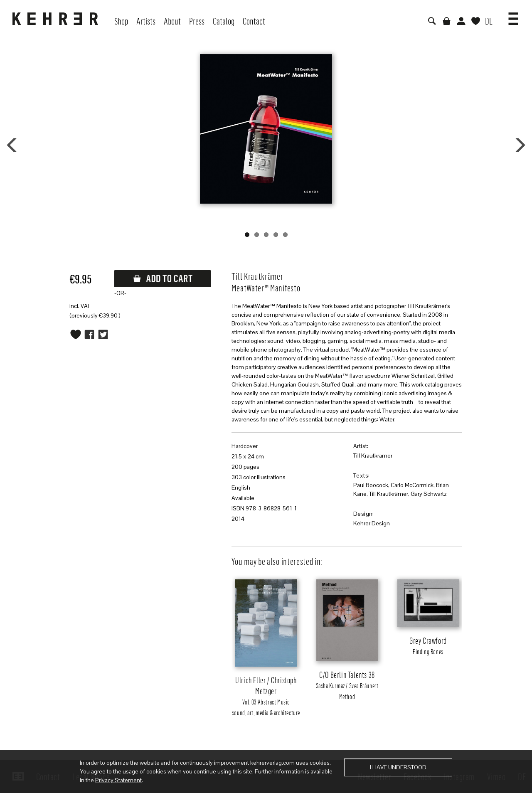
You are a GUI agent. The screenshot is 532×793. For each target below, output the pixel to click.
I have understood (398, 767)
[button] (513, 16)
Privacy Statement (118, 780)
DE (489, 21)
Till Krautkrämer (373, 456)
